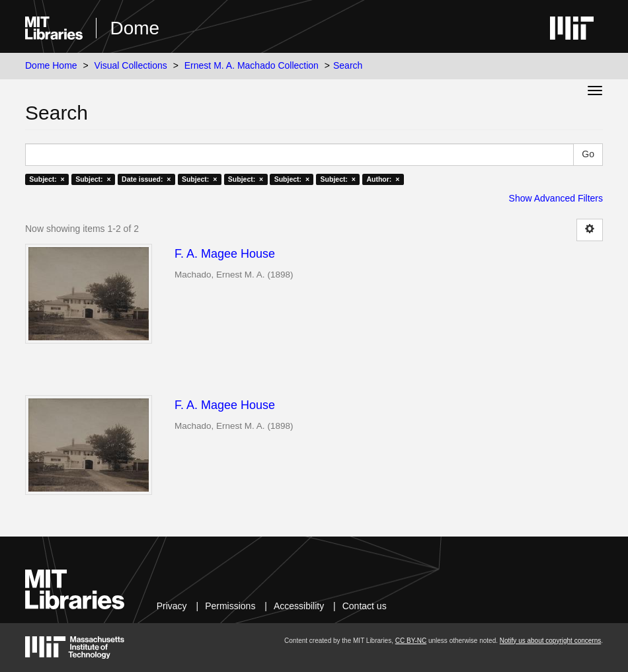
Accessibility (299, 606)
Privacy (172, 606)
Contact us (365, 606)
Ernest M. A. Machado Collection (252, 65)
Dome (135, 28)
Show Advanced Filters (556, 198)
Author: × (383, 179)
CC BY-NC (411, 641)
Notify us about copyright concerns (550, 641)
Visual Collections (131, 65)
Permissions (230, 606)
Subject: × (47, 179)
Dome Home (51, 65)
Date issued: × (146, 179)
